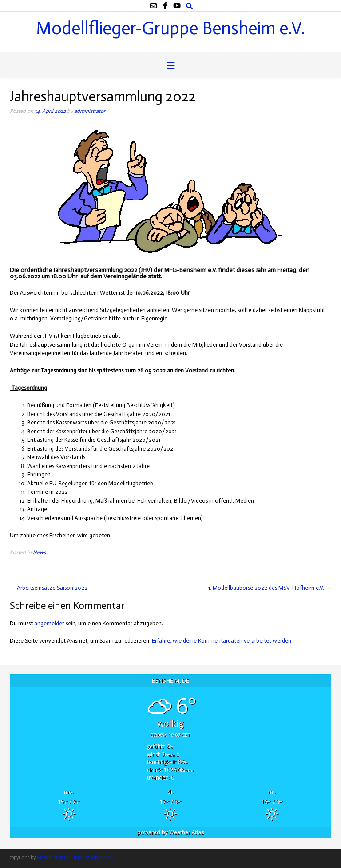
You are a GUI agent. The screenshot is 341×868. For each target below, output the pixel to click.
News (39, 552)
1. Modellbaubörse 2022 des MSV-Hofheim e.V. (270, 588)
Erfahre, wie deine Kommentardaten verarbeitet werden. (222, 641)
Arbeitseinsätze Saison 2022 (49, 588)
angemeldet (49, 623)
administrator (90, 111)
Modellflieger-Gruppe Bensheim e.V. (170, 27)
